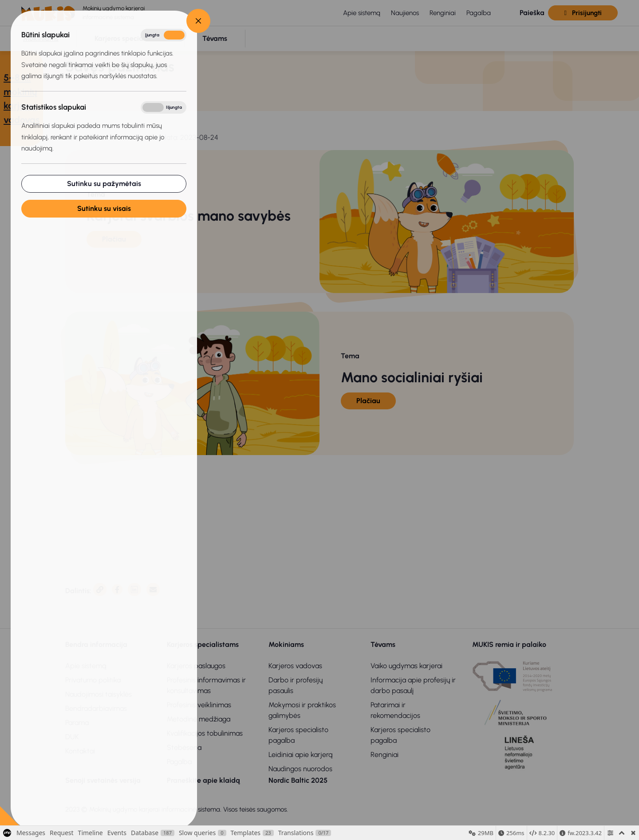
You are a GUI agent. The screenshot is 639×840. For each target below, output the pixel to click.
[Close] (198, 21)
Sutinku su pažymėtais (104, 184)
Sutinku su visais (104, 208)
